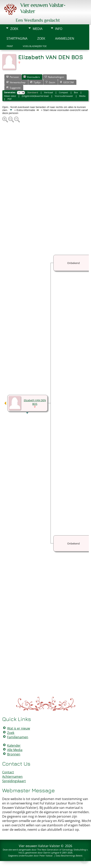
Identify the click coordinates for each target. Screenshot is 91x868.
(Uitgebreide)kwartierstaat (35, 96)
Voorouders (32, 77)
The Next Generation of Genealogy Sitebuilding (62, 850)
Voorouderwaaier (64, 96)
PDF (10, 99)
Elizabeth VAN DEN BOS (35, 402)
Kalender (14, 745)
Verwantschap (16, 82)
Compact (63, 92)
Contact (8, 772)
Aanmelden (65, 38)
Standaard (33, 92)
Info (59, 29)
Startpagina (17, 38)
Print (10, 46)
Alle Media (15, 750)
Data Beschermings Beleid (69, 856)
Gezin (50, 82)
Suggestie (13, 88)
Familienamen (18, 737)
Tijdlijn (35, 82)
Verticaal (48, 92)
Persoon (12, 77)
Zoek (14, 29)
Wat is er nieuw (19, 728)
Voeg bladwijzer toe (35, 46)
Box (76, 92)
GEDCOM (67, 82)
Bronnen (14, 754)
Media (38, 29)
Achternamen (12, 777)
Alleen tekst (10, 96)
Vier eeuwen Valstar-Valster (39, 846)
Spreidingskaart (14, 781)
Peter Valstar (46, 856)
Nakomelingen (54, 77)
